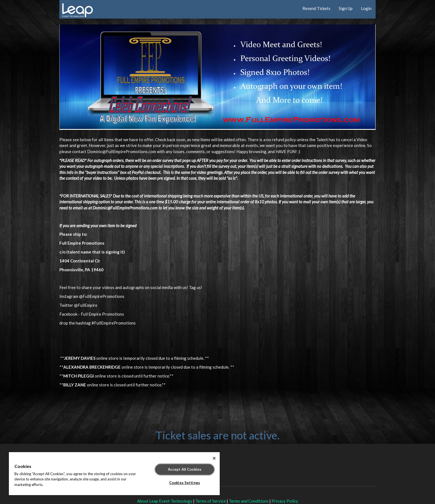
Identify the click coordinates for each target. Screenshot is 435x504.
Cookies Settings (185, 483)
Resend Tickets (316, 8)
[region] (114, 474)
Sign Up (346, 8)
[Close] (214, 458)
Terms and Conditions (249, 501)
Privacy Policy (285, 501)
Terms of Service (211, 501)
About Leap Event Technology (165, 501)
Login (366, 8)
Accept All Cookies (185, 469)
